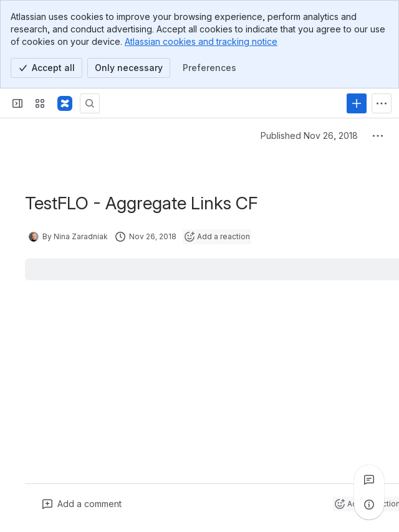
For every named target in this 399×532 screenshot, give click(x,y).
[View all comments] (369, 480)
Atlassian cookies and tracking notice (201, 41)
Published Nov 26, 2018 (309, 135)
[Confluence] (65, 103)
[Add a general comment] (82, 504)
